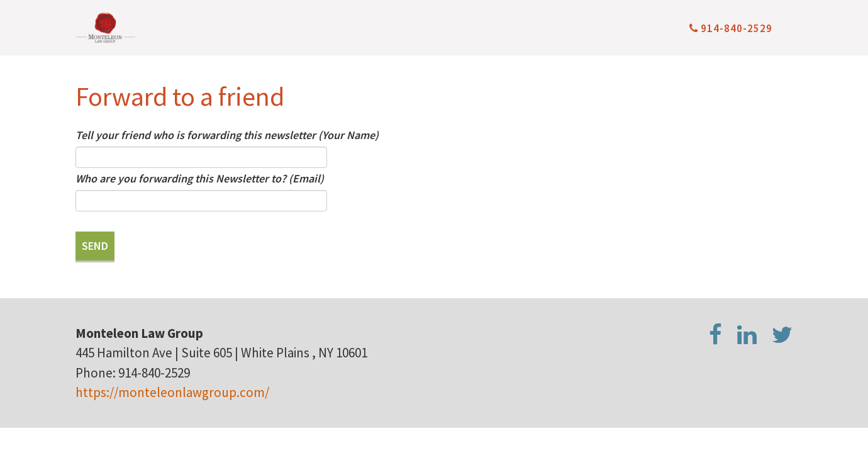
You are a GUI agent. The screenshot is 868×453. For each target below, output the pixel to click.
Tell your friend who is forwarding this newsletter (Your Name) (227, 135)
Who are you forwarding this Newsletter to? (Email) (200, 178)
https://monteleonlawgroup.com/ (172, 392)
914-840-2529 (731, 28)
